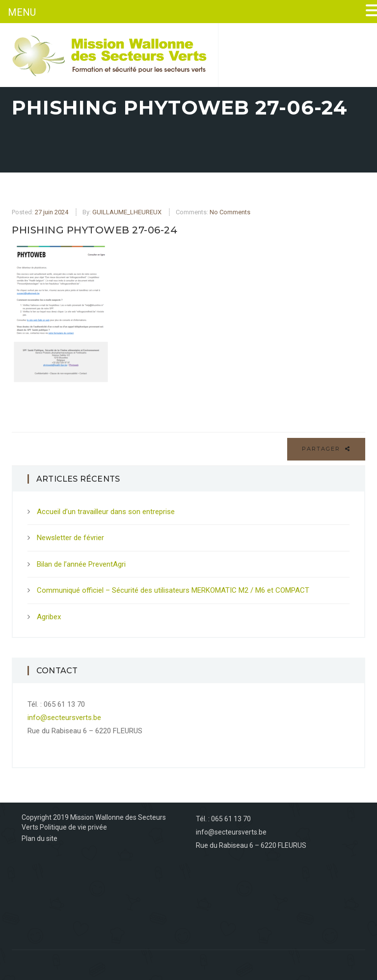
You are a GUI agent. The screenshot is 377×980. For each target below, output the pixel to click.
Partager (326, 449)
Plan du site (40, 838)
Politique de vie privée (73, 827)
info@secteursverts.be (64, 718)
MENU (22, 12)
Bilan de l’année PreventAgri (81, 564)
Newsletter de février (70, 538)
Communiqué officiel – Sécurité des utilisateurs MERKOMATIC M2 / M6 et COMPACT (173, 590)
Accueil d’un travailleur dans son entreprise (106, 512)
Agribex (49, 617)
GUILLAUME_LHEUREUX (127, 212)
